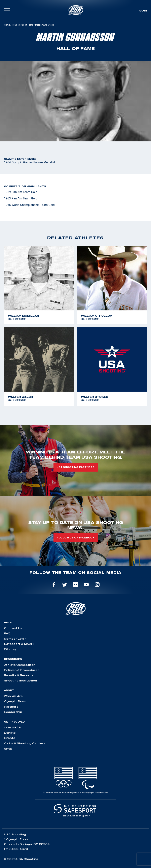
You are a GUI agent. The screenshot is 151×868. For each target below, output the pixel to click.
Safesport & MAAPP (20, 644)
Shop (8, 749)
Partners (11, 707)
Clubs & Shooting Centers (25, 743)
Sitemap (11, 649)
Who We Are (13, 696)
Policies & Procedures (22, 670)
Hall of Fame (27, 25)
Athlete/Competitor (19, 665)
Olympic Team (15, 701)
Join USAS (12, 727)
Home (7, 25)
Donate (10, 733)
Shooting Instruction (21, 680)
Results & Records (19, 675)
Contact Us (13, 628)
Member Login (15, 639)
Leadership (13, 712)
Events (10, 738)
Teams (15, 25)
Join (143, 10)
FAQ (7, 633)
